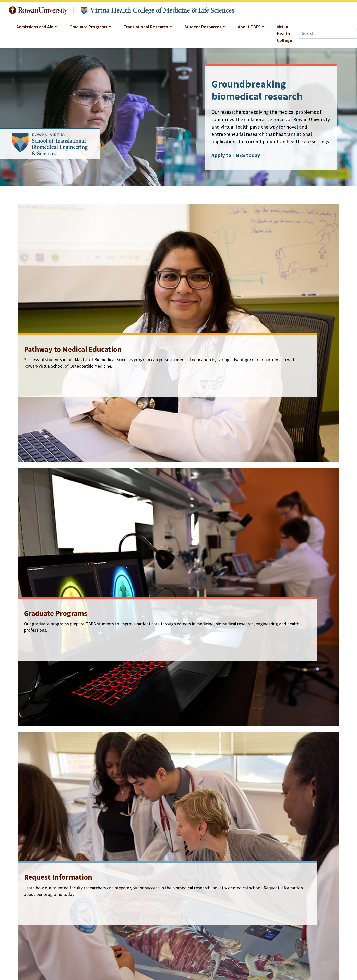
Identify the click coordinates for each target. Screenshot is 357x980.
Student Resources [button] (203, 27)
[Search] (328, 34)
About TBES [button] (249, 27)
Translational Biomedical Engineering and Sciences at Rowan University (158, 11)
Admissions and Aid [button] (35, 27)
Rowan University (38, 11)
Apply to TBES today (236, 155)
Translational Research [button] (146, 27)
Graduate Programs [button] (88, 27)
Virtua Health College (284, 34)
